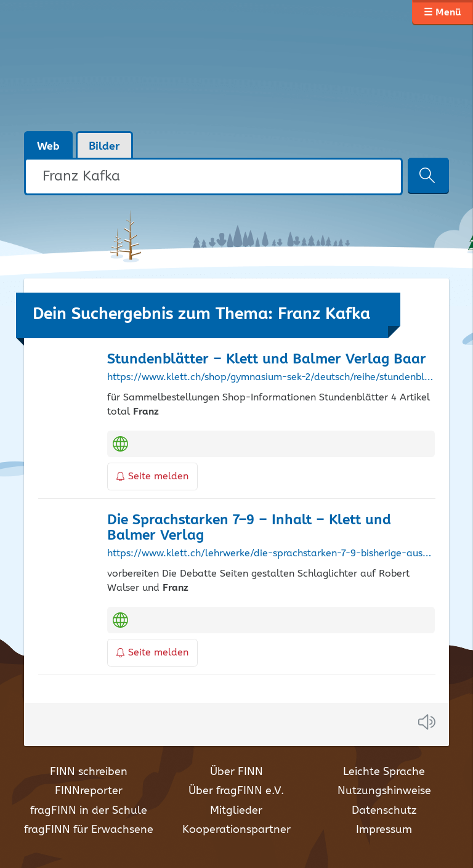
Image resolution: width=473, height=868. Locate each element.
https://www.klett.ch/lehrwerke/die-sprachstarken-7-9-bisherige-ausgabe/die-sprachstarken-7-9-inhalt (271, 554)
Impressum (384, 830)
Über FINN (236, 772)
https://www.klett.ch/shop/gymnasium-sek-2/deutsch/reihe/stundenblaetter (271, 378)
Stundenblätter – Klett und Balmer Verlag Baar (267, 359)
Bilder (104, 147)
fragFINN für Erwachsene (89, 830)
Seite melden (153, 477)
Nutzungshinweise (384, 791)
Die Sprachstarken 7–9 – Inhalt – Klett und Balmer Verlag (249, 528)
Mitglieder (236, 811)
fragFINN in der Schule (89, 811)
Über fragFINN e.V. (236, 791)
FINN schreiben (89, 772)
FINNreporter (89, 791)
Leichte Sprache (384, 772)
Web (48, 147)
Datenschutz (384, 811)
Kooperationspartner (236, 830)
